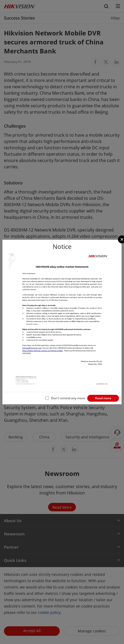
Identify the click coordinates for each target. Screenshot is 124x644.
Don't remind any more (68, 398)
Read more (103, 398)
